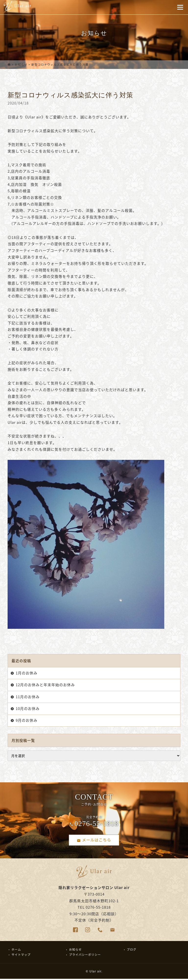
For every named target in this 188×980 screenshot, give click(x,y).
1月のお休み (27, 673)
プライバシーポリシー (85, 955)
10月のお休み (28, 709)
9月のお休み (27, 720)
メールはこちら (94, 840)
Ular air (95, 972)
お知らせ (21, 64)
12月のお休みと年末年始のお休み (45, 685)
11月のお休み (28, 697)
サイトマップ (21, 955)
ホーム (16, 950)
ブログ (132, 950)
